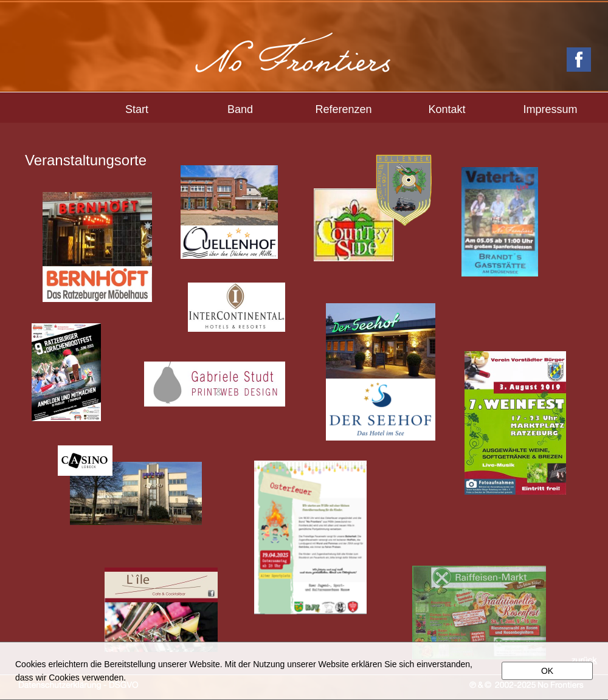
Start (137, 109)
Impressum (550, 109)
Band (240, 109)
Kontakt (447, 109)
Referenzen (343, 109)
